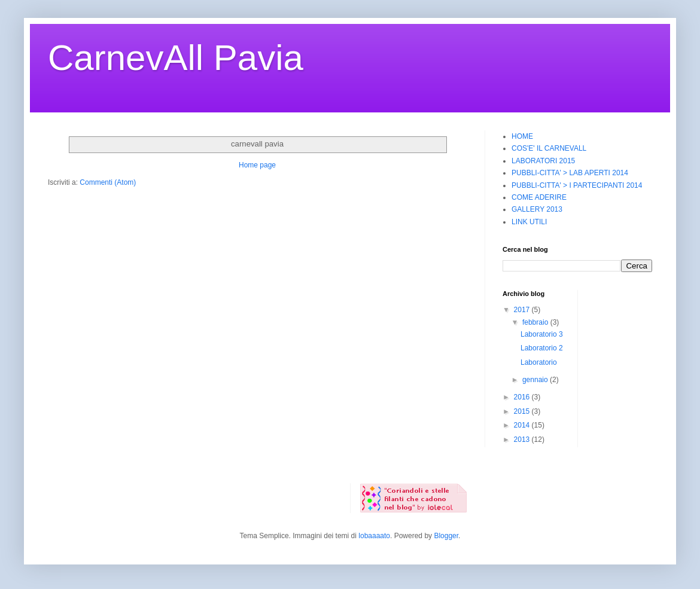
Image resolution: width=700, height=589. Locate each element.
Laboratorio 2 (542, 348)
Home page (257, 165)
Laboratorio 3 (542, 334)
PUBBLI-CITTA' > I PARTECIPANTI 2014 (577, 185)
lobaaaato (374, 536)
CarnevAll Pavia (176, 58)
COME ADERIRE (539, 197)
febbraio (536, 322)
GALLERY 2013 (537, 209)
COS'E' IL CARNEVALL (549, 148)
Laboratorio (539, 362)
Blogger (446, 536)
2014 (523, 425)
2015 (523, 411)
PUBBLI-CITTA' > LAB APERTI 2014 (570, 173)
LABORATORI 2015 (543, 161)
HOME (522, 136)
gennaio (536, 380)
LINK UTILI (529, 222)
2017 (523, 310)
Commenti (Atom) (108, 182)
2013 (523, 440)
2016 (523, 397)
